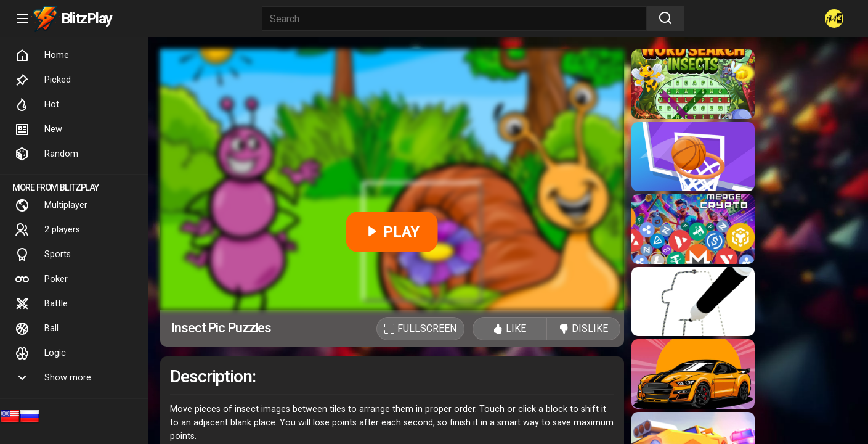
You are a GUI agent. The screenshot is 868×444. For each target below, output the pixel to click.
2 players (47, 230)
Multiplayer (51, 205)
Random (47, 154)
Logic (40, 353)
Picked (43, 80)
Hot (37, 105)
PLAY (392, 232)
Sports (43, 255)
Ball (37, 329)
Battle (41, 304)
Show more (53, 378)
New (39, 129)
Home (42, 55)
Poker (41, 279)
